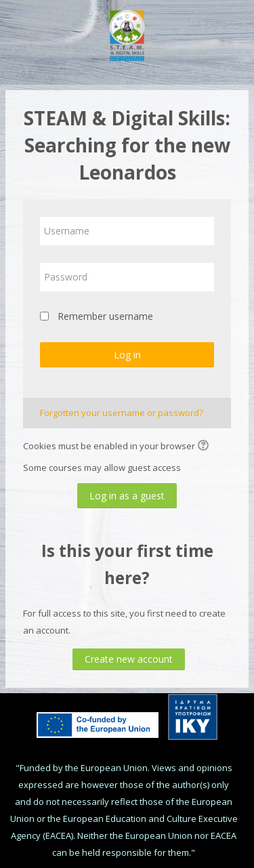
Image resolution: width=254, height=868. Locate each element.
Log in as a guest (127, 496)
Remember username (105, 316)
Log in (127, 355)
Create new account (129, 659)
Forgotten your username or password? (122, 413)
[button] (205, 447)
